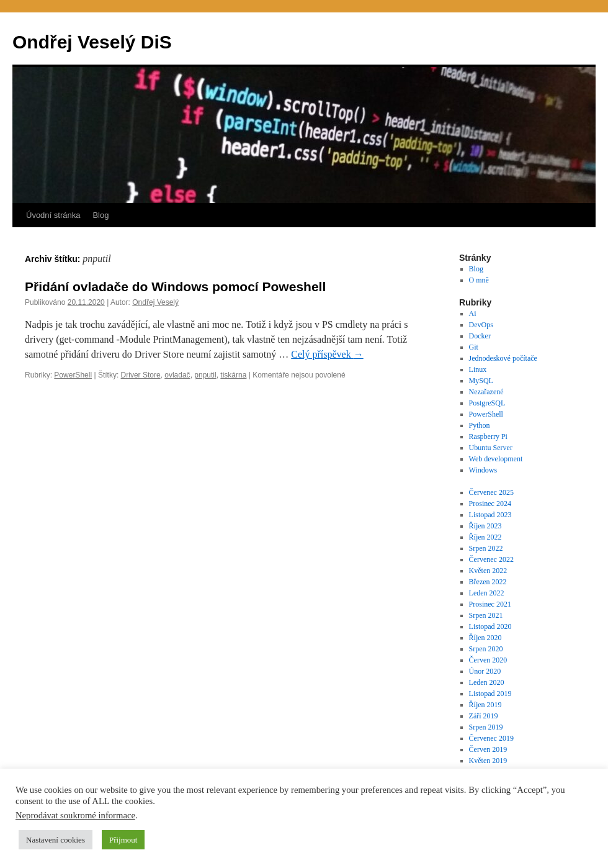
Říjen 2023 (485, 526)
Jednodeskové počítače (503, 358)
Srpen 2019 (486, 727)
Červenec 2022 (491, 559)
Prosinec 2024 (490, 504)
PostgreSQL (487, 403)
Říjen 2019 (485, 705)
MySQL (481, 381)
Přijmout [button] (123, 840)
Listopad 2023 (490, 515)
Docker (480, 336)
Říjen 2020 (485, 638)
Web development (496, 459)
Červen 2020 (488, 660)
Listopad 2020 (490, 626)
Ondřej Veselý (155, 302)
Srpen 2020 (486, 649)
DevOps (481, 325)
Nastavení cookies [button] (56, 840)
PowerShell (73, 375)
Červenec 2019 (491, 738)
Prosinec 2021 (490, 604)
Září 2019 (484, 716)
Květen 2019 (488, 761)
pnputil (205, 375)
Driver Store (141, 375)
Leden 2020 (487, 682)
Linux (478, 369)
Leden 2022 (487, 593)
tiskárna (233, 375)
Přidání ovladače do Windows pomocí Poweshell (175, 287)
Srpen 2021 (486, 615)
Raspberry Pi (488, 436)
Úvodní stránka (53, 215)
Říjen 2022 (485, 537)
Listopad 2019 (490, 694)
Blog (101, 215)
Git (474, 347)
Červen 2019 (488, 749)
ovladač (177, 375)
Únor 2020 (485, 671)
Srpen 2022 (486, 548)
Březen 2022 (488, 582)
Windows (483, 470)
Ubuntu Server (491, 448)
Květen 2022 (488, 571)
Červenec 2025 (491, 492)
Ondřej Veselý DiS (92, 42)
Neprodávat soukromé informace (75, 815)
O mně (479, 280)
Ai (473, 314)
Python (480, 425)
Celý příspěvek (327, 354)
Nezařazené (486, 392)
